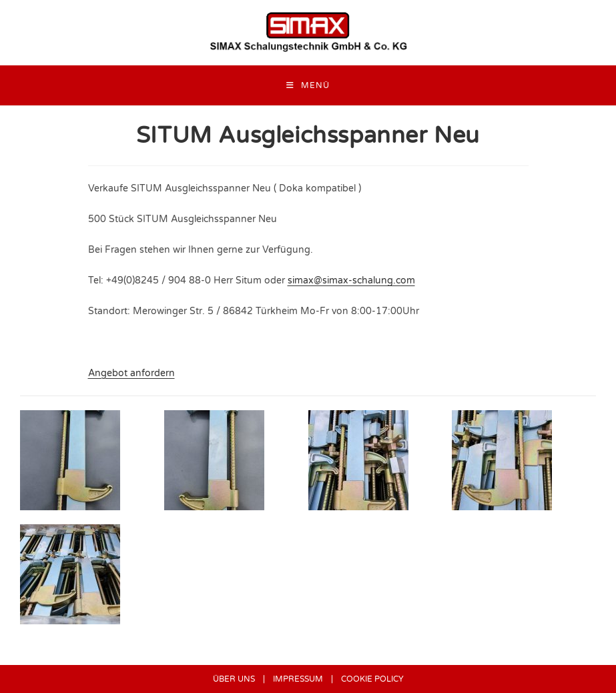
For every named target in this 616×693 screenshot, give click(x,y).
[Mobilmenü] (308, 85)
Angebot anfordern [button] (131, 373)
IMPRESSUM (298, 679)
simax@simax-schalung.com (351, 280)
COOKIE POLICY (372, 679)
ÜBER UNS (234, 679)
